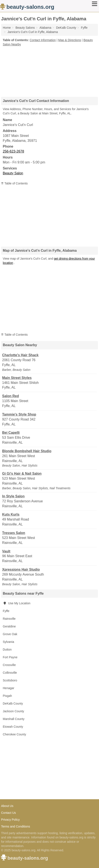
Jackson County (13, 711)
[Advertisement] (50, 70)
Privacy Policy (10, 820)
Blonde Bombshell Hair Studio (27, 451)
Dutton (7, 650)
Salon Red (10, 396)
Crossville (9, 665)
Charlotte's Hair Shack (20, 355)
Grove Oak (10, 634)
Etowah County (13, 727)
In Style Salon (13, 496)
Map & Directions (70, 40)
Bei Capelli (11, 433)
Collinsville (10, 673)
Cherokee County (14, 734)
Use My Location (17, 603)
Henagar (9, 688)
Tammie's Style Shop (19, 414)
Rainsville (9, 619)
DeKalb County (13, 703)
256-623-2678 (13, 151)
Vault (6, 551)
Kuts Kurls (11, 514)
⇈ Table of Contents (14, 183)
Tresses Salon (14, 533)
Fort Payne (10, 657)
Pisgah (7, 696)
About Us (7, 806)
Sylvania (8, 642)
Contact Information (43, 40)
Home (7, 28)
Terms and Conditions (16, 826)
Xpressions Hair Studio (21, 569)
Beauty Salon (13, 173)
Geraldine (9, 626)
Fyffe (6, 611)
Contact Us (8, 813)
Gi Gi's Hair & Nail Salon (22, 474)
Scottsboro (10, 680)
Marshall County (14, 719)
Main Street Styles (17, 378)
